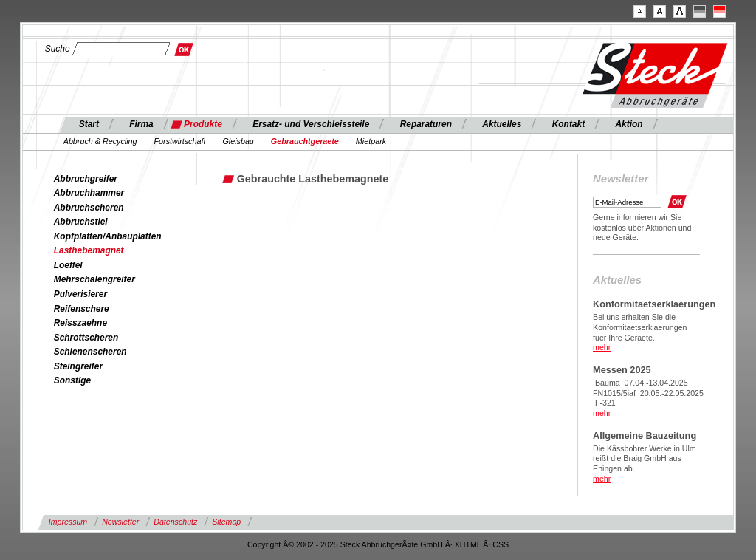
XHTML (468, 544)
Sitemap (226, 522)
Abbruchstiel (81, 222)
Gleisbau (238, 141)
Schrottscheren (86, 338)
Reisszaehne (80, 323)
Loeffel (68, 265)
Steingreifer (78, 366)
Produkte (203, 124)
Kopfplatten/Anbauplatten (108, 236)
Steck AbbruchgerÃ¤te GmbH (392, 544)
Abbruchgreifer (86, 179)
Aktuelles (502, 124)
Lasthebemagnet (89, 250)
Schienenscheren (90, 352)
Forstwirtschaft (180, 141)
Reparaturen (426, 124)
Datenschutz (175, 522)
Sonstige (72, 380)
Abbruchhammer (89, 193)
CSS (501, 544)
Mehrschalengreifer (94, 279)
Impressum (68, 522)
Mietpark (371, 141)
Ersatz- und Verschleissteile (311, 124)
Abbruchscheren (89, 208)
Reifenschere (82, 309)
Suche (58, 49)
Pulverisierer (80, 294)
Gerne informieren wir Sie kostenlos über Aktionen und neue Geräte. (642, 228)
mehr (602, 347)
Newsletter (120, 522)
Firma (141, 124)
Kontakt (568, 124)
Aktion (629, 124)
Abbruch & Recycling (100, 141)
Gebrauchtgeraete (305, 141)
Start (89, 124)
